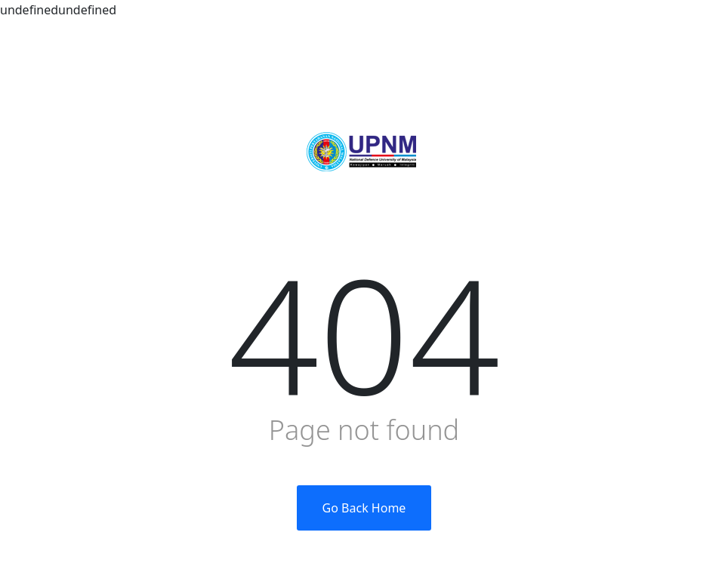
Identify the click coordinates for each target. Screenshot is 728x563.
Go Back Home (364, 508)
